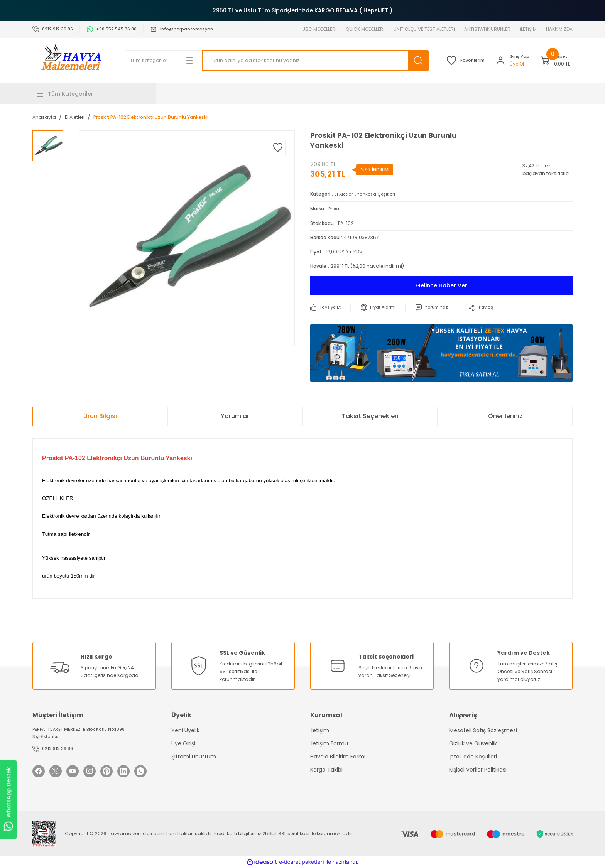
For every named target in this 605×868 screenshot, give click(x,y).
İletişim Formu (329, 743)
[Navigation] (94, 94)
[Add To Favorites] (278, 147)
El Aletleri (344, 194)
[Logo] (71, 61)
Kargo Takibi (326, 769)
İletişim (320, 730)
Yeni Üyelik (185, 730)
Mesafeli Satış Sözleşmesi (483, 730)
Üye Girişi (183, 743)
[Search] (299, 61)
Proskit (336, 208)
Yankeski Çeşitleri (377, 194)
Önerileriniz (505, 415)
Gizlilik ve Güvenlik (473, 743)
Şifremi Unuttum (194, 756)
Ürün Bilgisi (100, 415)
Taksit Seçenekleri (370, 415)
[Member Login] (497, 61)
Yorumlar (235, 415)
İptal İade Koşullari (473, 756)
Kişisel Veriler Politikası (478, 769)
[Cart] (550, 61)
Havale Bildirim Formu (339, 756)
